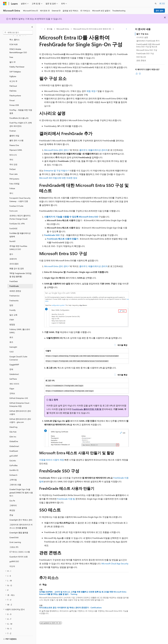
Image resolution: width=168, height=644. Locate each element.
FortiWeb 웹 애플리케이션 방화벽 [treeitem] (20, 228)
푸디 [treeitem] (11, 186)
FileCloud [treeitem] (13, 79)
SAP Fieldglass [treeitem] (15, 64)
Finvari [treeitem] (12, 93)
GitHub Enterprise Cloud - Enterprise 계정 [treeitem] (20, 397)
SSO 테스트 (141, 57)
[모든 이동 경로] (42, 29)
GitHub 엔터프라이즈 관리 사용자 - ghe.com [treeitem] (20, 413)
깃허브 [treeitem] (12, 386)
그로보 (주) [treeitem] (14, 540)
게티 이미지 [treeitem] (14, 376)
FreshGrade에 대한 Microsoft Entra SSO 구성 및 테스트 (148, 45)
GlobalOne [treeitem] (14, 434)
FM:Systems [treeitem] (14, 172)
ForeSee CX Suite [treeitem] (16, 199)
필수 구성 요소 (142, 34)
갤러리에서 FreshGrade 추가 (148, 41)
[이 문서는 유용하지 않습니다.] (140, 74)
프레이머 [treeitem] (13, 252)
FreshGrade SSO (52, 235)
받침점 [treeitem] (12, 317)
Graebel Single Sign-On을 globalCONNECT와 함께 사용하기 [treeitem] (21, 485)
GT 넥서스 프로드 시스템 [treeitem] (20, 545)
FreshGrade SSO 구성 (145, 53)
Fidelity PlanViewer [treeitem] (17, 59)
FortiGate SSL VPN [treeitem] (17, 216)
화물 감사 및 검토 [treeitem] (17, 261)
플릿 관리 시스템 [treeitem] (16, 133)
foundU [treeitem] (12, 234)
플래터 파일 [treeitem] (14, 128)
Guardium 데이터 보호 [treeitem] (19, 549)
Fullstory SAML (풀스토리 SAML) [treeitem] (20, 324)
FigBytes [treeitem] (13, 69)
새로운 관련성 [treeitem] (15, 284)
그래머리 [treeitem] (13, 498)
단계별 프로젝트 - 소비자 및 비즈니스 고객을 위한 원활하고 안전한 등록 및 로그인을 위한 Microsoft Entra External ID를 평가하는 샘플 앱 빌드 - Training (83, 593)
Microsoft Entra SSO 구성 (147, 50)
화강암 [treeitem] (12, 503)
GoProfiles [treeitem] (14, 458)
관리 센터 (159, 11)
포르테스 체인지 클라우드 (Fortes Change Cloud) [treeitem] (20, 210)
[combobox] (18, 32)
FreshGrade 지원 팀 (66, 499)
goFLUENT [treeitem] (14, 449)
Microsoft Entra (63, 29)
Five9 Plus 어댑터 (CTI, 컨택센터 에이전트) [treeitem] (21, 117)
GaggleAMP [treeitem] (14, 357)
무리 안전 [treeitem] (13, 157)
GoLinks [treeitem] (13, 453)
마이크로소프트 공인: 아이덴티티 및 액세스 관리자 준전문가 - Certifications (70, 608)
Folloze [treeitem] (12, 181)
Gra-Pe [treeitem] (12, 493)
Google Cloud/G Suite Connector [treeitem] (18, 351)
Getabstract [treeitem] (14, 367)
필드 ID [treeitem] (12, 55)
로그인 (162, 3)
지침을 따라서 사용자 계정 (52, 460)
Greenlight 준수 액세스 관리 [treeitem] (21, 513)
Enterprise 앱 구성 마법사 (56, 170)
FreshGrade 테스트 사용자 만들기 (63, 239)
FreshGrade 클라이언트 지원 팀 (87, 409)
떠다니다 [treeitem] (13, 148)
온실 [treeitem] (11, 508)
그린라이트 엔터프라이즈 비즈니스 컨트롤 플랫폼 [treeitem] (21, 519)
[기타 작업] (126, 29)
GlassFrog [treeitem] (13, 420)
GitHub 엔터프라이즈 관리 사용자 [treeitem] (20, 405)
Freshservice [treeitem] (14, 288)
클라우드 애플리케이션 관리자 (93, 150)
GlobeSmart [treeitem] (14, 439)
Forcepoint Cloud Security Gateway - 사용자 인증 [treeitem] (20, 192)
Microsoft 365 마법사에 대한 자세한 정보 (58, 178)
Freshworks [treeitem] (14, 293)
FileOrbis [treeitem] (13, 84)
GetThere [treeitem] (13, 372)
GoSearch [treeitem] (13, 468)
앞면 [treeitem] (11, 298)
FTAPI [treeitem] (12, 312)
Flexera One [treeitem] (14, 138)
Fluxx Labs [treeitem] (14, 167)
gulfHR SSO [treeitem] (14, 554)
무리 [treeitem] (11, 152)
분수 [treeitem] (11, 247)
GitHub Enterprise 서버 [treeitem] (19, 391)
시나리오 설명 (142, 37)
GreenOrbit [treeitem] (14, 530)
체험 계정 (91, 91)
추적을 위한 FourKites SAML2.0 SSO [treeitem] (18, 240)
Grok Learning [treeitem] (15, 535)
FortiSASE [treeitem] (13, 221)
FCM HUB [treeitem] (13, 37)
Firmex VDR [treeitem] (14, 98)
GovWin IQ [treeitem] (14, 463)
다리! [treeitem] (12, 344)
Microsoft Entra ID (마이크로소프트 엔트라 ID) (92, 29)
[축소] (32, 27)
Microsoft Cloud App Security (115, 563)
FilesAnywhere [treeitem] (15, 88)
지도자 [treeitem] (12, 559)
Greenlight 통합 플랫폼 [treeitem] (19, 525)
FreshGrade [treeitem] (14, 279)
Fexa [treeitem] (11, 50)
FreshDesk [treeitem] (14, 274)
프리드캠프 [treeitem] (14, 256)
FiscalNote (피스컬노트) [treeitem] (19, 111)
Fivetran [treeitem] (13, 124)
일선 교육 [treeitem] (13, 308)
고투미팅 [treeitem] (13, 472)
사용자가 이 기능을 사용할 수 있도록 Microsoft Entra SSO (71, 217)
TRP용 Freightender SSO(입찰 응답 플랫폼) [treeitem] (20, 268)
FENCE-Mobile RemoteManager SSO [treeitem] (18, 44)
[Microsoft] (5, 4)
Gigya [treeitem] (12, 381)
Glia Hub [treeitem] (13, 424)
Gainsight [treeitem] (13, 340)
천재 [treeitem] (11, 362)
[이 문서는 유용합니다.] (137, 74)
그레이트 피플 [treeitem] (15, 477)
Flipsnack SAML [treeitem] (16, 143)
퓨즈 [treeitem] (11, 330)
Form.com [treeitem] (14, 204)
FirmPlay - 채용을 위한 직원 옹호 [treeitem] (21, 104)
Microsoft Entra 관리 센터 (56, 150)
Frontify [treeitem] (13, 303)
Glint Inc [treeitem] (13, 429)
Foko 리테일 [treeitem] (14, 176)
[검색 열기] (156, 4)
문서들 (50, 29)
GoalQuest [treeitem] (14, 444)
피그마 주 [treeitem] (13, 74)
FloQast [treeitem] (13, 162)
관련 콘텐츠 (141, 60)
